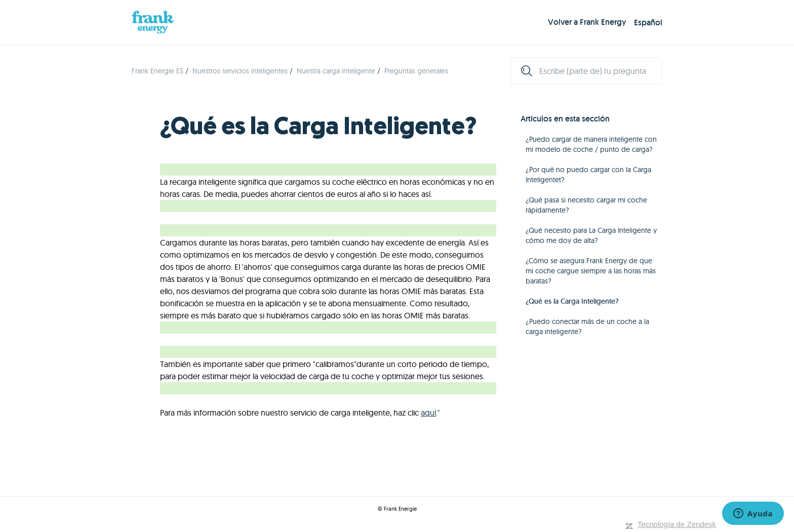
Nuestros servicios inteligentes (240, 71)
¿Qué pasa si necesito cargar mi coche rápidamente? (586, 205)
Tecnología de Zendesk (677, 524)
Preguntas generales (416, 71)
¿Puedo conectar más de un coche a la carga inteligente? (587, 326)
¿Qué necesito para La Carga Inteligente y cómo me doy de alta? (591, 235)
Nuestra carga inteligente (336, 71)
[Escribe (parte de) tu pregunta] (586, 71)
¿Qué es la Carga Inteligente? (572, 301)
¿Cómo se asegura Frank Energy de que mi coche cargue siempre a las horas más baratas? (591, 271)
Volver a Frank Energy (587, 22)
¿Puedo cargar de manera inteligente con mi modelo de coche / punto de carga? (591, 144)
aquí (428, 413)
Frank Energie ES (157, 71)
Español (648, 23)
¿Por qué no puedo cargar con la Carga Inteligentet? (588, 175)
